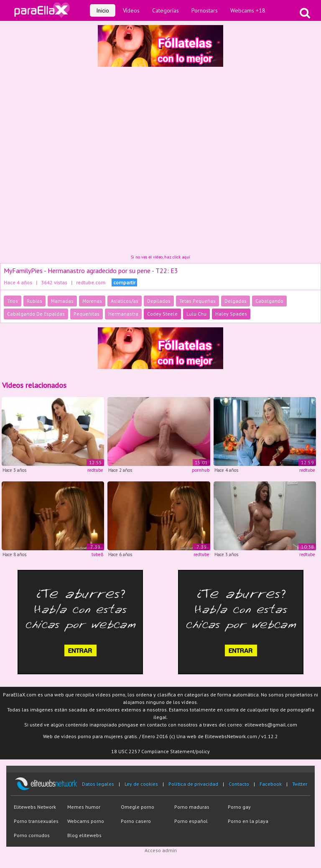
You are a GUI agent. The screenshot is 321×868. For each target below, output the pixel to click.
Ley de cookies (141, 784)
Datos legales (98, 784)
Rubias (34, 301)
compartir (124, 282)
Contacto (239, 784)
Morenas (92, 301)
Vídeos (131, 10)
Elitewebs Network (35, 807)
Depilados (159, 301)
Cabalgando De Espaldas (36, 314)
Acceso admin (161, 850)
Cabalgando (269, 301)
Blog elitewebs (84, 835)
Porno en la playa (248, 821)
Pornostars (205, 10)
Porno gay (239, 807)
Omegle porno (138, 807)
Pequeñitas (87, 314)
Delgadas (236, 301)
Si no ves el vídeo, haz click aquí (160, 257)
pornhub (201, 470)
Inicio (103, 10)
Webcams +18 (248, 10)
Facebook (271, 784)
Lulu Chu (196, 314)
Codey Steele (162, 314)
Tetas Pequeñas (197, 301)
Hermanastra (123, 314)
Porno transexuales (36, 821)
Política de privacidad (193, 784)
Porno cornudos (32, 835)
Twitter (300, 784)
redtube (95, 470)
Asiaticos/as (125, 301)
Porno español (191, 821)
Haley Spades (231, 314)
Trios (13, 301)
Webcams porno (86, 821)
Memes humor (84, 807)
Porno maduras (192, 807)
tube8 (97, 554)
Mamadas (62, 301)
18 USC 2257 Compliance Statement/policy (160, 751)
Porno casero (136, 821)
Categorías (166, 10)
